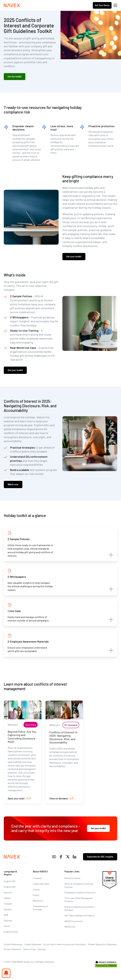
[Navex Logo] (12, 5)
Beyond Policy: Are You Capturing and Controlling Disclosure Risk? (22, 737)
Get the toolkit (15, 77)
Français (8, 904)
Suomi (7, 926)
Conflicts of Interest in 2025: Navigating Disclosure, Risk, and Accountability (63, 737)
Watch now (13, 484)
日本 (6, 915)
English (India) (11, 932)
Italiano (7, 898)
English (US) (10, 881)
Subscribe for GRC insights (100, 857)
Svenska (8, 921)
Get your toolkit (74, 257)
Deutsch (8, 892)
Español (8, 909)
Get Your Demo (102, 5)
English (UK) (10, 887)
